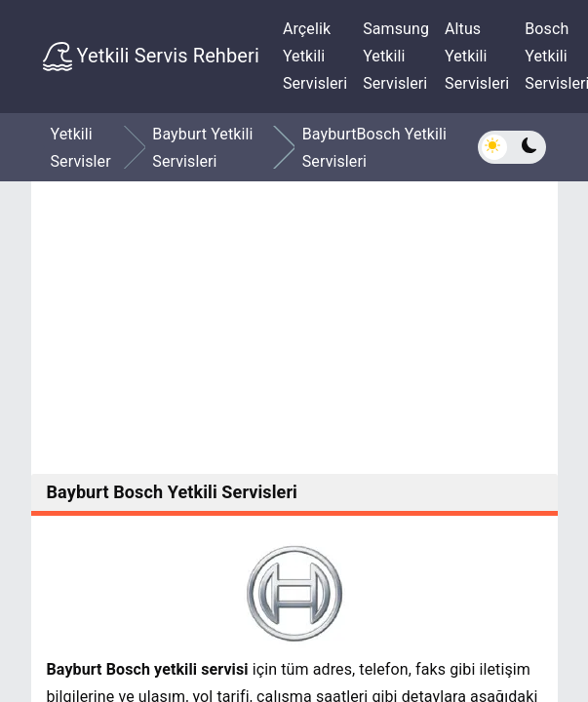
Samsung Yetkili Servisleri (396, 56)
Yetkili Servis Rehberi (151, 57)
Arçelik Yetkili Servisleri (315, 56)
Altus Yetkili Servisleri (477, 56)
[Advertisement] (294, 328)
